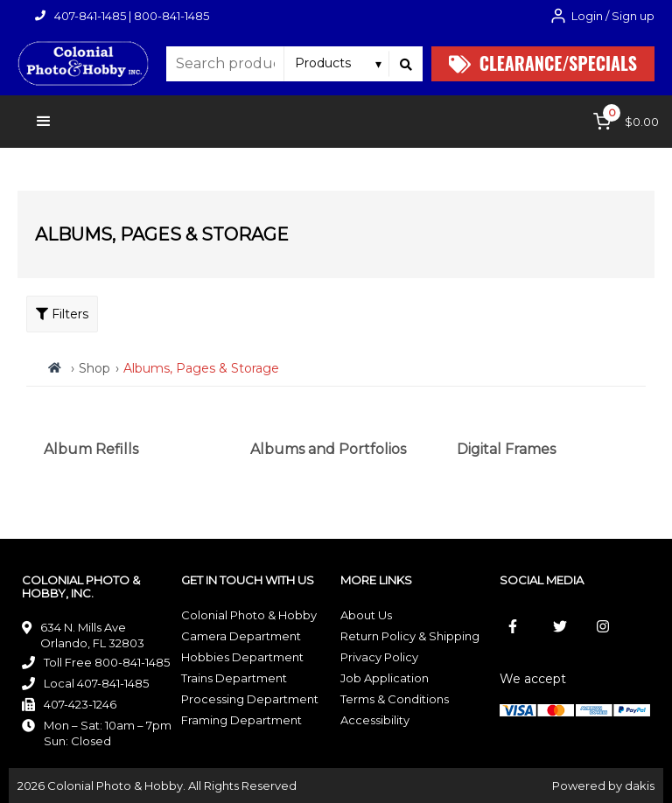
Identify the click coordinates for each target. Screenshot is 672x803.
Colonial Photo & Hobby (249, 615)
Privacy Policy (379, 657)
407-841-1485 (90, 16)
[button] (44, 122)
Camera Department (241, 636)
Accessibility (375, 720)
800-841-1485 (171, 16)
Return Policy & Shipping (410, 636)
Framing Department (241, 720)
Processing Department (250, 699)
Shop (94, 368)
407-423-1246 (80, 704)
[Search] (406, 64)
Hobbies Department (242, 657)
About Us (366, 615)
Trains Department (234, 678)
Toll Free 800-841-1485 (107, 662)
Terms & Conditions (395, 699)
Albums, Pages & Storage (201, 368)
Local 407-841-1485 (96, 683)
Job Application (385, 678)
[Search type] (339, 63)
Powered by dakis (603, 786)
